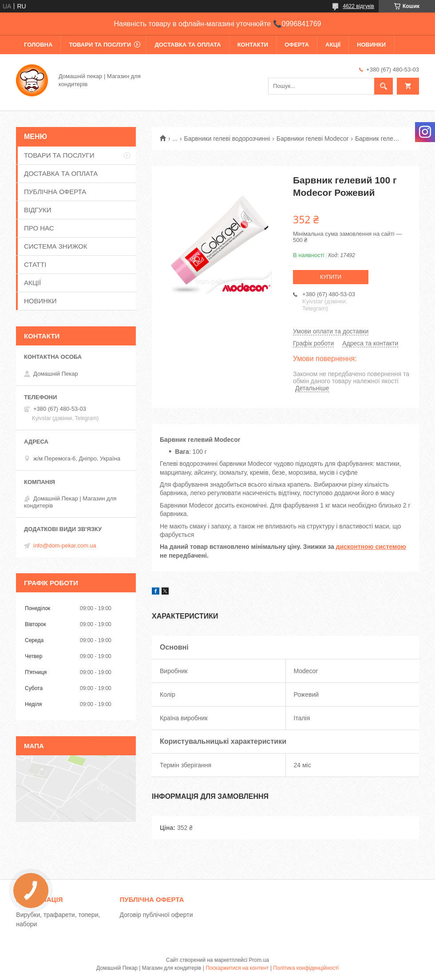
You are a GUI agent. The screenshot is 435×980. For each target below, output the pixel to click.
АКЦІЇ (333, 45)
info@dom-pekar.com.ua (65, 546)
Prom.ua (259, 960)
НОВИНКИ (371, 45)
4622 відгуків (358, 6)
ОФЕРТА (297, 45)
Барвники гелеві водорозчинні (227, 139)
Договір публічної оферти (156, 915)
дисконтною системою (371, 547)
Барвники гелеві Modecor (313, 139)
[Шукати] (384, 86)
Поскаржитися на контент (237, 968)
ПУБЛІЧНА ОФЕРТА (55, 192)
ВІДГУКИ (38, 210)
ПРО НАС (39, 228)
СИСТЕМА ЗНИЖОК (55, 246)
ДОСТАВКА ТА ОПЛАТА (188, 45)
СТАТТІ (35, 264)
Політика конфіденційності (306, 968)
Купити (331, 277)
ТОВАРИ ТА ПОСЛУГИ (100, 45)
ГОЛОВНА (38, 45)
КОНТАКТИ (253, 45)
